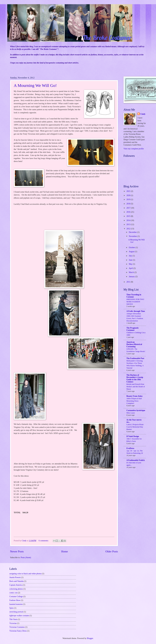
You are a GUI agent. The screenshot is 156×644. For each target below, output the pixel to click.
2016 (129, 212)
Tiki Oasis (13, 619)
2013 (129, 224)
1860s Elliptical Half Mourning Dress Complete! (134, 401)
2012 (129, 229)
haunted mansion (16, 604)
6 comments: (44, 541)
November (133, 236)
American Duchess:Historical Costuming (134, 344)
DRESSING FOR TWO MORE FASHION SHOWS (135, 302)
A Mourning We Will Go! (35, 85)
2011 (129, 282)
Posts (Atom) (26, 557)
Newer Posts (17, 551)
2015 (129, 216)
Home (64, 551)
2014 (129, 220)
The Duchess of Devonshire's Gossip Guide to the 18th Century (135, 378)
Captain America (16, 585)
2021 (129, 191)
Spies (11, 608)
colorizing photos (16, 589)
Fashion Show (15, 600)
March (132, 272)
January (132, 277)
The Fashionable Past (135, 358)
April (131, 268)
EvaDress (130, 448)
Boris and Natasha (16, 581)
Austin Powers (15, 577)
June (131, 260)
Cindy (143, 114)
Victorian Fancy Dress (18, 631)
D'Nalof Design (133, 436)
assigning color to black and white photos (25, 574)
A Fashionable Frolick (136, 460)
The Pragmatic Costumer (133, 329)
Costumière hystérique (136, 410)
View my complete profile (134, 149)
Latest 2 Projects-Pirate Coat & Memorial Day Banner (135, 427)
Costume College (16, 596)
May (131, 264)
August (132, 252)
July (131, 256)
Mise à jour (131, 413)
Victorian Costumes (17, 627)
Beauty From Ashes (135, 396)
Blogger (90, 638)
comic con (13, 593)
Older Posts (112, 551)
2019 (129, 199)
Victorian (13, 623)
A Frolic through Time (136, 311)
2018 (129, 204)
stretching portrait (16, 612)
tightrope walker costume (19, 616)
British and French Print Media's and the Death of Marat (136, 387)
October (132, 247)
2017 (129, 208)
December (133, 232)
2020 (129, 195)
